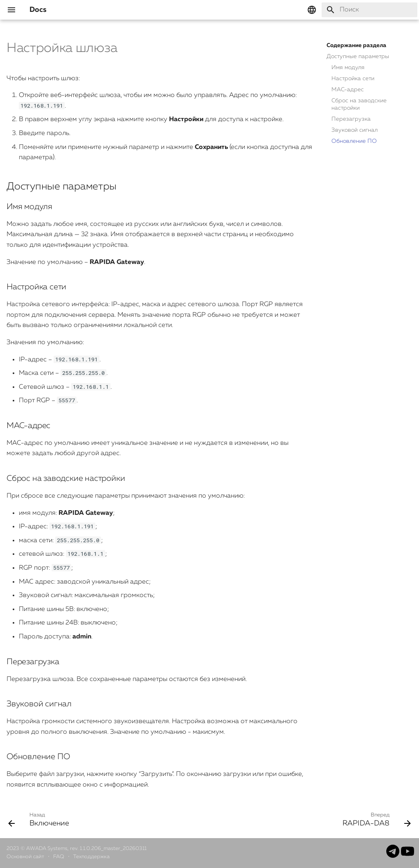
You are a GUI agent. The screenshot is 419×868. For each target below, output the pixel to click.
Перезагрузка (351, 119)
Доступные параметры (358, 56)
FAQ (59, 857)
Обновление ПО (354, 141)
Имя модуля (348, 68)
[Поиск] (369, 10)
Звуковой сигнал (355, 130)
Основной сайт (26, 857)
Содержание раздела (356, 45)
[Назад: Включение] (41, 819)
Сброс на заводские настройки (359, 104)
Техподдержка (91, 857)
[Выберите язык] (312, 10)
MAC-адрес (348, 90)
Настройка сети (353, 79)
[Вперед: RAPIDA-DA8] (375, 819)
